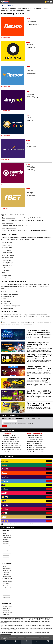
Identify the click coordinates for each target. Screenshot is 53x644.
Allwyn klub (5, 599)
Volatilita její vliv (8, 301)
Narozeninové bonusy (7, 568)
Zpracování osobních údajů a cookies (32, 637)
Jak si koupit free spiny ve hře (12, 306)
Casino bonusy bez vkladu (7, 570)
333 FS (28, 116)
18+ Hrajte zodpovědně (45, 637)
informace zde (24, 628)
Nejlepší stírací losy (6, 597)
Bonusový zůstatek (9, 308)
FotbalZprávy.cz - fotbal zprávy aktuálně (10, 439)
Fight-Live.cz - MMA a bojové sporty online (11, 437)
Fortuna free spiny (7, 243)
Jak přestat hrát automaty (7, 606)
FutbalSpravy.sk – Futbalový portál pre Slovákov (37, 448)
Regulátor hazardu (6, 542)
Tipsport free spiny (7, 245)
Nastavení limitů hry (6, 608)
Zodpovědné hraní (32, 621)
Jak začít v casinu (6, 555)
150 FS (28, 91)
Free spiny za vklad (7, 223)
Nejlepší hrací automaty (7, 553)
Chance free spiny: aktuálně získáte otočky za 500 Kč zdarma (38, 345)
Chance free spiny (7, 253)
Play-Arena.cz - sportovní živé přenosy (35, 446)
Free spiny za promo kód (9, 228)
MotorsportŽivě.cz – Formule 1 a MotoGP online (12, 446)
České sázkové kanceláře (7, 582)
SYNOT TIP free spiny (8, 255)
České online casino (6, 549)
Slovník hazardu (6, 544)
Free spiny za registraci (8, 218)
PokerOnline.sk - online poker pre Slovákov (36, 452)
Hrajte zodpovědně (4, 626)
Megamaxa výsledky (6, 595)
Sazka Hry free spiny (8, 270)
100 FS (28, 140)
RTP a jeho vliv (8, 299)
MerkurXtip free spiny (8, 263)
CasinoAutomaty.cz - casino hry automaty (36, 439)
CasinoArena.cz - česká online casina (35, 435)
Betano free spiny (7, 248)
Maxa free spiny (6, 278)
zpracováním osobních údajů (14, 424)
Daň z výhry (5, 533)
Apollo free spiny (7, 250)
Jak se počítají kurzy (6, 586)
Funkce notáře (5, 601)
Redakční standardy (13, 637)
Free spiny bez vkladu (8, 220)
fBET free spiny (6, 273)
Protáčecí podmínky (9, 297)
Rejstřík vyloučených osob (7, 535)
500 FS (28, 43)
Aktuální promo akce (6, 572)
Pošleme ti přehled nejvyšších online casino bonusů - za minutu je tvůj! (21, 419)
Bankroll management (7, 588)
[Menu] (51, 2)
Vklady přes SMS (6, 561)
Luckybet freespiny (7, 265)
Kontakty (6, 637)
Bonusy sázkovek (6, 584)
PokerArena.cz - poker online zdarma (35, 441)
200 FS (28, 189)
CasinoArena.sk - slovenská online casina (36, 450)
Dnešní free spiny (7, 225)
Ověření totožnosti (6, 557)
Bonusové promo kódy (7, 577)
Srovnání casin (5, 551)
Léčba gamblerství (6, 610)
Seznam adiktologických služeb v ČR (27, 633)
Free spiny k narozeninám (9, 231)
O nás (2, 637)
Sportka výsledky (6, 593)
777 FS (28, 18)
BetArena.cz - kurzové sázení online (10, 435)
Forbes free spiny (7, 260)
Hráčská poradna (6, 614)
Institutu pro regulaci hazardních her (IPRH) (8, 621)
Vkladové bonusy (6, 574)
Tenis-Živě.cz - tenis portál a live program (11, 444)
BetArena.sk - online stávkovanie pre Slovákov (12, 448)
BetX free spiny (6, 268)
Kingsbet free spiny (7, 258)
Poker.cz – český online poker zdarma (35, 444)
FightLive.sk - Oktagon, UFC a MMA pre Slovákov (12, 450)
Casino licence (5, 540)
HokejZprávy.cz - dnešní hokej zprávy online (11, 441)
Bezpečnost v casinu (6, 559)
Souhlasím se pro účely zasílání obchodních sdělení (19, 424)
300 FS (28, 164)
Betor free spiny (6, 275)
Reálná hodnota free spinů (11, 292)
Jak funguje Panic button (7, 612)
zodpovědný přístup (32, 322)
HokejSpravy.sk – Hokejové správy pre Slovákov (12, 452)
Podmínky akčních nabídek (11, 294)
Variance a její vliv (8, 304)
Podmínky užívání (21, 637)
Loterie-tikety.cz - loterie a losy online (35, 437)
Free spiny (4, 566)
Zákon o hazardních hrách (7, 538)
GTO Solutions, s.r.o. (5, 639)
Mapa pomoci (36, 633)
